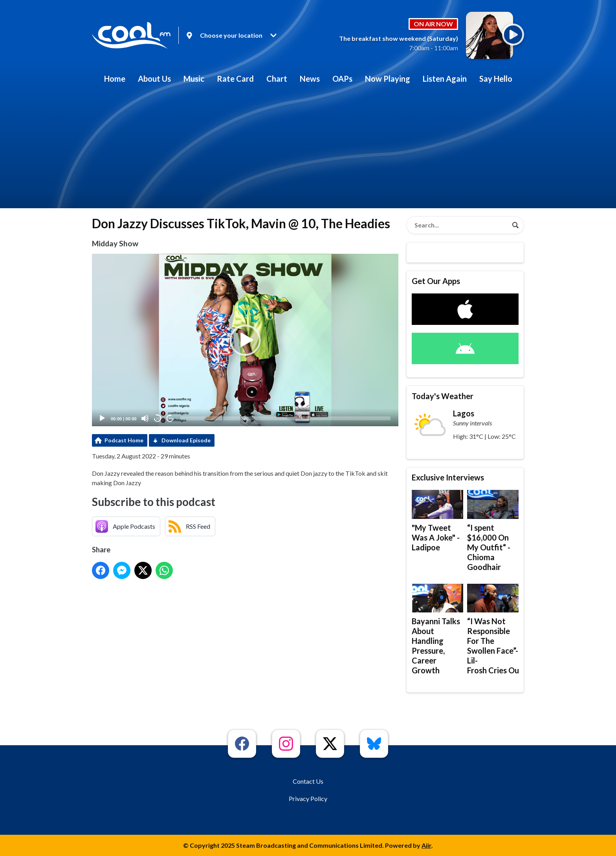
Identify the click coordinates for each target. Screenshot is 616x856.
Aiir (426, 845)
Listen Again (445, 79)
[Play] (102, 418)
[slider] (285, 418)
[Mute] (145, 418)
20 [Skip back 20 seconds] (158, 419)
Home (115, 79)
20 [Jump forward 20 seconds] (170, 419)
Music (194, 79)
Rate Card (235, 79)
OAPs (342, 79)
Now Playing (388, 79)
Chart (277, 79)
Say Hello (496, 79)
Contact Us (308, 781)
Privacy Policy (308, 798)
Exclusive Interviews (448, 477)
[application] (245, 340)
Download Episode (186, 440)
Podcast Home (124, 440)
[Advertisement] (308, 149)
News (310, 79)
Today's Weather (443, 396)
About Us (154, 79)
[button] (245, 340)
